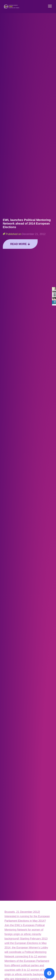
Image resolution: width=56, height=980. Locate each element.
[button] (50, 6)
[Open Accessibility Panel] (49, 973)
